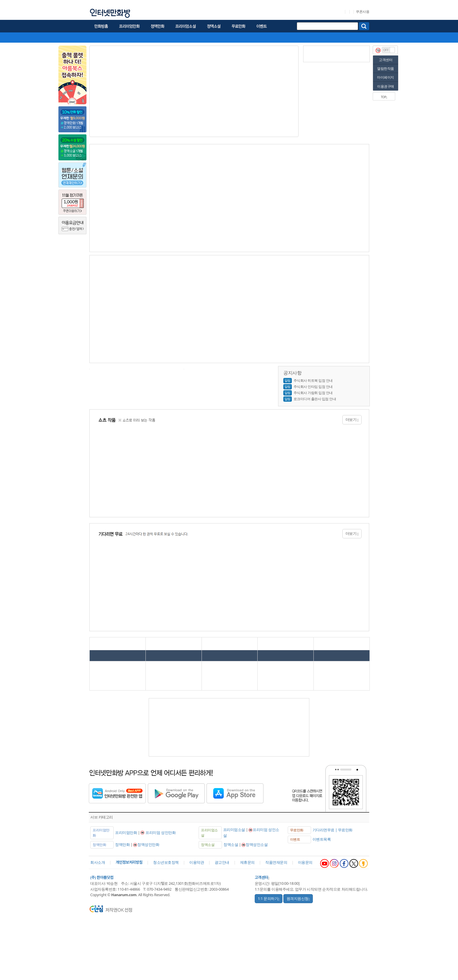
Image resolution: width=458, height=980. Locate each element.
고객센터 (386, 60)
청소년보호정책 (166, 862)
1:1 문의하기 (269, 899)
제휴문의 (247, 862)
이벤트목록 (322, 839)
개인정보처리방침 (129, 862)
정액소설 (231, 844)
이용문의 (305, 862)
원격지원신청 (298, 899)
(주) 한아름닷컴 (102, 877)
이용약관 (197, 862)
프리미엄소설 (234, 830)
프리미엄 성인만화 (161, 832)
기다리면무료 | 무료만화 (333, 830)
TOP (384, 97)
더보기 (352, 419)
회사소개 (98, 862)
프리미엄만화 (126, 832)
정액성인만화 (148, 844)
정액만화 (122, 844)
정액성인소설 (257, 844)
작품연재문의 (276, 862)
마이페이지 (386, 77)
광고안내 (222, 862)
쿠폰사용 (362, 12)
